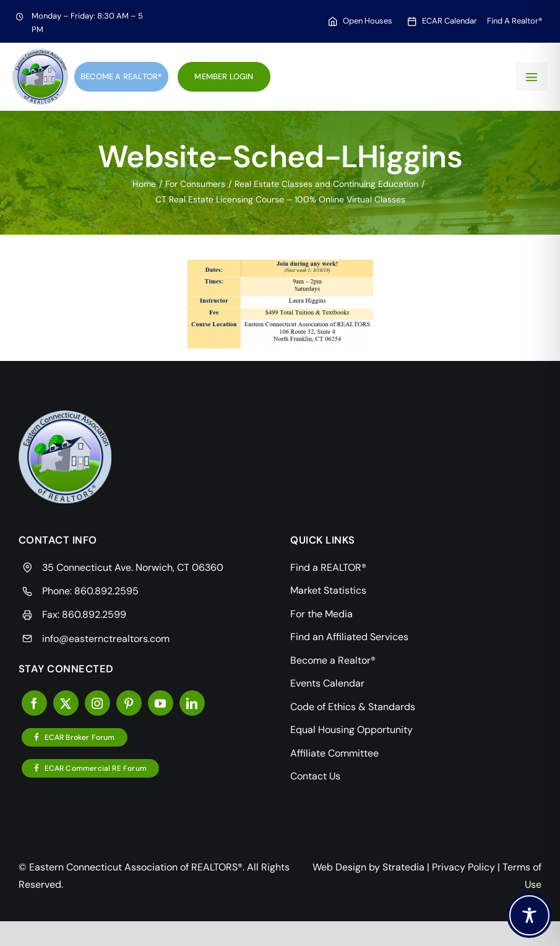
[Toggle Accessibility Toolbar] (529, 915)
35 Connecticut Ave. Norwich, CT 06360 (133, 567)
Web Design (339, 867)
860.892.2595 (106, 591)
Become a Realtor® (121, 76)
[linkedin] (192, 703)
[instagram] (97, 703)
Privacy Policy (463, 867)
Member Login (224, 76)
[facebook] (34, 703)
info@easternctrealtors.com (106, 639)
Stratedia (403, 867)
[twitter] (66, 703)
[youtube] (161, 703)
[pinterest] (129, 703)
